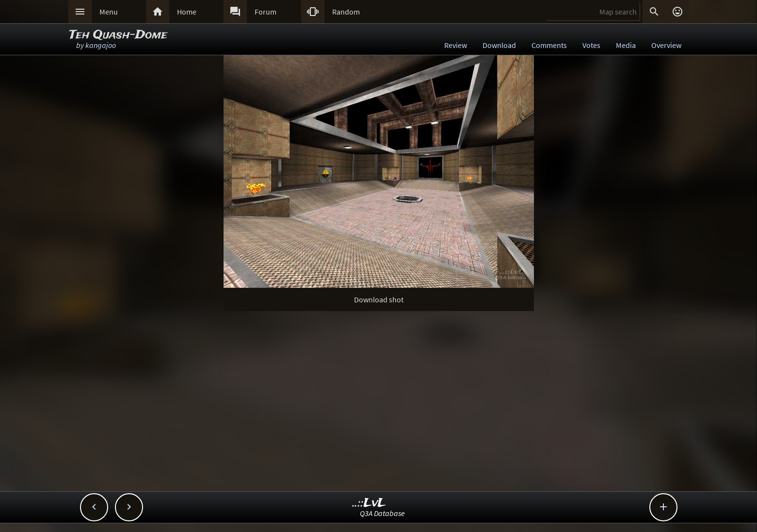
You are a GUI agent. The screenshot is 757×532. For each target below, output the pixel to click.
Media (626, 45)
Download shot (379, 299)
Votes (591, 45)
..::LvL (369, 503)
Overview (666, 45)
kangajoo (101, 45)
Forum (266, 12)
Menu (109, 12)
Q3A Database (382, 513)
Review (456, 45)
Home (187, 12)
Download (499, 45)
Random (346, 12)
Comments (549, 45)
